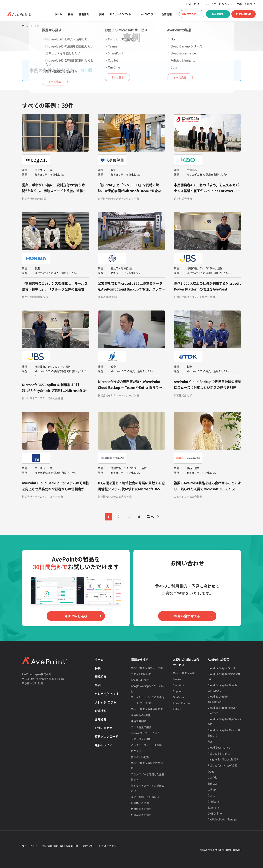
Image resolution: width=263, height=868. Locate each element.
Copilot (177, 691)
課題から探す (140, 659)
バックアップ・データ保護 (146, 745)
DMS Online (215, 813)
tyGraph (213, 789)
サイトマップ (30, 846)
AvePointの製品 (219, 659)
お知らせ (191, 4)
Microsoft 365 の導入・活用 (147, 668)
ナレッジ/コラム (146, 14)
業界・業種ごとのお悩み (145, 797)
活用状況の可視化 (141, 715)
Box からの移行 (140, 680)
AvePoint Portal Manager (223, 819)
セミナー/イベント (120, 14)
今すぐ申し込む (76, 616)
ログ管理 (136, 751)
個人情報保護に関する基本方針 (60, 846)
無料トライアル (105, 745)
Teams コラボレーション (145, 733)
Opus (211, 771)
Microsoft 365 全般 (184, 673)
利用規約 (88, 846)
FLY (210, 741)
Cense (212, 795)
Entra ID (178, 709)
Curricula (213, 801)
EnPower (213, 783)
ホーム (58, 14)
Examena (213, 807)
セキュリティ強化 (141, 739)
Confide (213, 777)
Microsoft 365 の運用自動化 (147, 709)
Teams (177, 679)
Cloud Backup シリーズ (222, 668)
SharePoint (180, 685)
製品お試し (218, 14)
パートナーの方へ (216, 4)
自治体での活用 (140, 803)
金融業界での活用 (141, 815)
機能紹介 (84, 14)
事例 (101, 14)
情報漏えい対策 (140, 757)
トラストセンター (109, 846)
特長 (70, 14)
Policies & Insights (219, 753)
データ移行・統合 (141, 703)
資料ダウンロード (192, 14)
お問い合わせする (187, 616)
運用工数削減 (139, 721)
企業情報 (167, 14)
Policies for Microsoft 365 (223, 765)
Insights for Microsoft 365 (223, 759)
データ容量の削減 (141, 727)
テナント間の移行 (141, 674)
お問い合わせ (244, 14)
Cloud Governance (219, 747)
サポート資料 (244, 4)
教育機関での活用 (141, 809)
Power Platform (182, 703)
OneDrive (179, 697)
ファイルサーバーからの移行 (148, 697)
